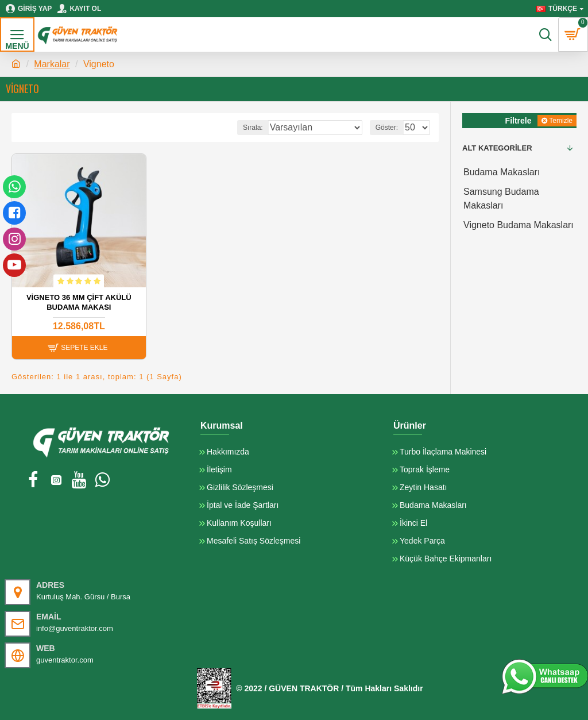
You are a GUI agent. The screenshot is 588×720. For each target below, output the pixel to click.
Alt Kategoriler (497, 148)
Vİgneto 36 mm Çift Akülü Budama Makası (79, 302)
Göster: (387, 128)
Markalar (52, 64)
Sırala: (253, 128)
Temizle (561, 121)
